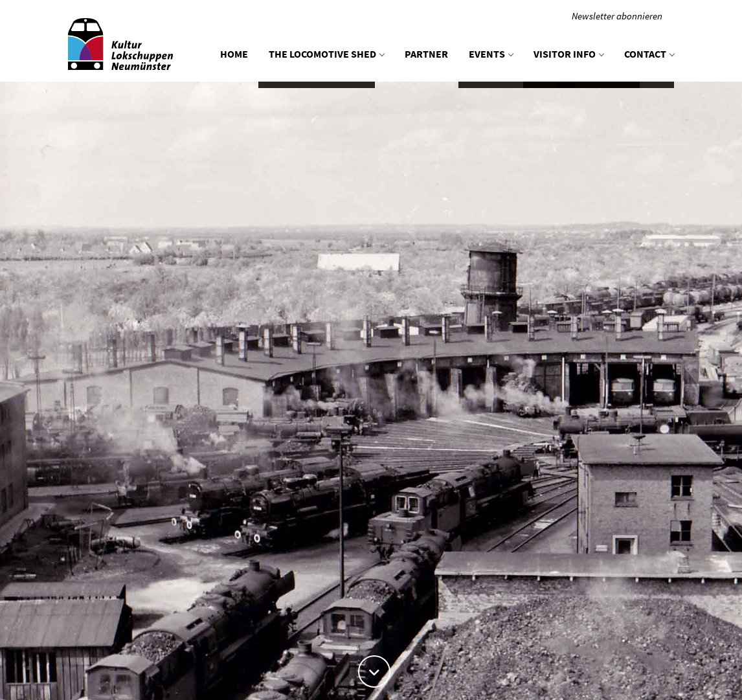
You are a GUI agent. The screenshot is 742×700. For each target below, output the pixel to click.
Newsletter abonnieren (617, 16)
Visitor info (568, 54)
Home (234, 54)
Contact (649, 54)
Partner (426, 54)
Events (491, 54)
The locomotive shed (326, 54)
